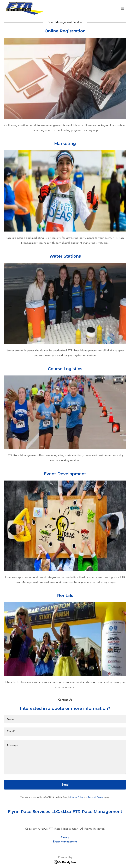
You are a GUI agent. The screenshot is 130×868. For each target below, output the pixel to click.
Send (65, 785)
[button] (122, 8)
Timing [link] (65, 838)
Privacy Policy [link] (77, 797)
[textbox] (65, 719)
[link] (25, 8)
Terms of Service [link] (96, 797)
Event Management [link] (65, 842)
